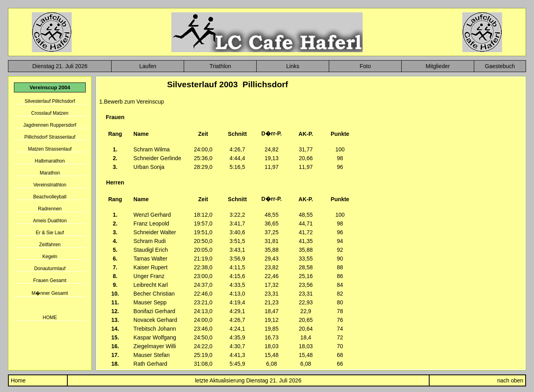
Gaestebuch (500, 66)
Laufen (148, 66)
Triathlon (220, 66)
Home (17, 380)
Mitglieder (438, 66)
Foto (365, 66)
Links (293, 66)
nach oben (510, 380)
